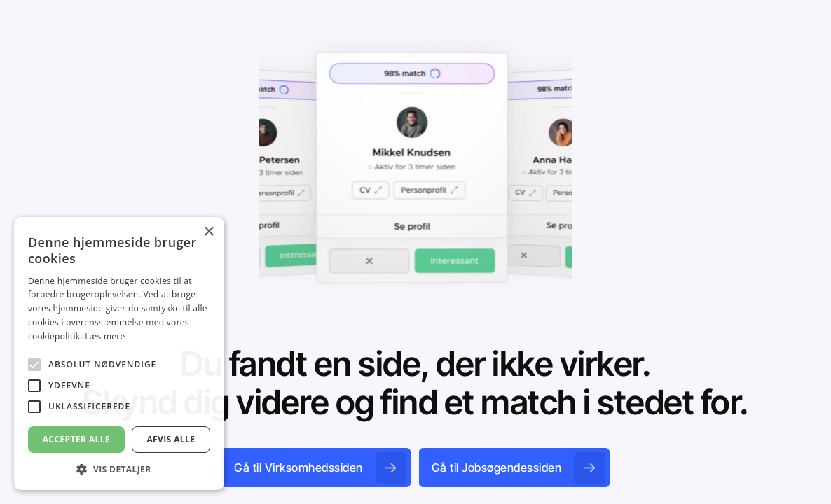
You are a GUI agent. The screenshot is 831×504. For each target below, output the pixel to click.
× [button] (208, 232)
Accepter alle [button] (76, 439)
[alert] (119, 353)
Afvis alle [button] (171, 439)
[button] (119, 469)
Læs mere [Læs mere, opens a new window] (105, 336)
